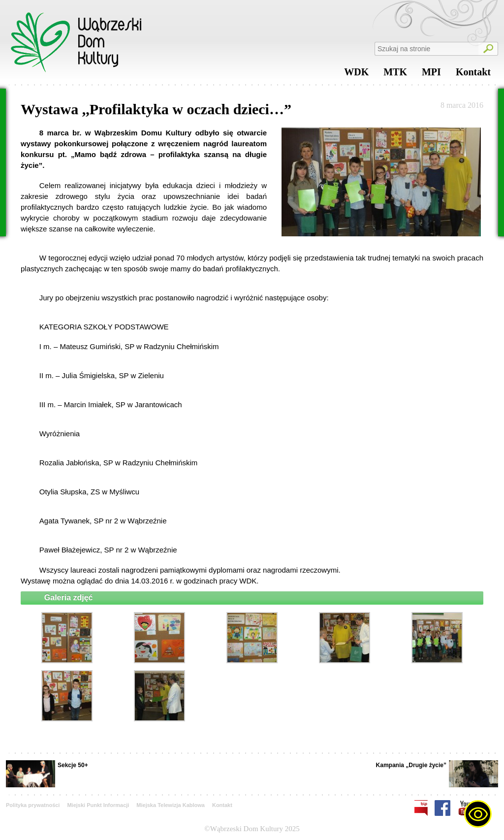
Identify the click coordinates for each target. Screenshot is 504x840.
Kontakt (473, 74)
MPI (431, 74)
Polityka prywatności (33, 805)
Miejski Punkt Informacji (98, 805)
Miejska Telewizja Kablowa (171, 805)
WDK (356, 74)
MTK (395, 74)
